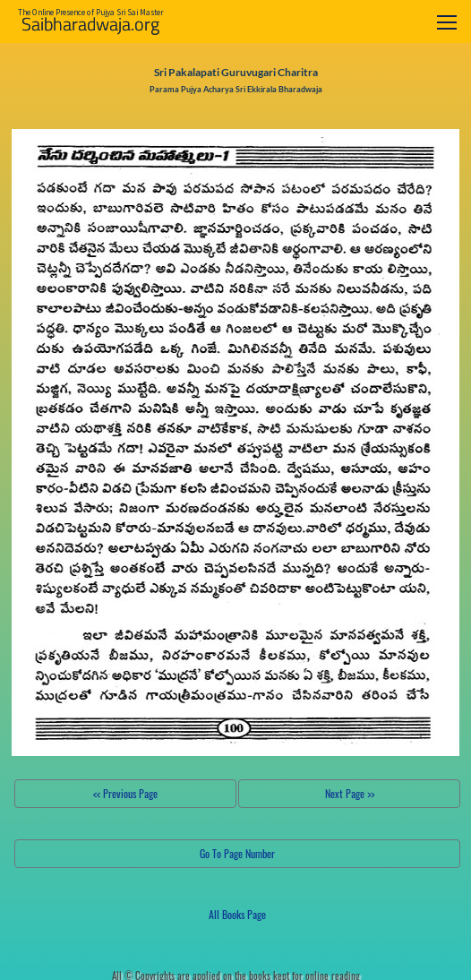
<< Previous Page (125, 793)
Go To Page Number (237, 853)
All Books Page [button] (237, 914)
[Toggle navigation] (447, 22)
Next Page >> (350, 793)
